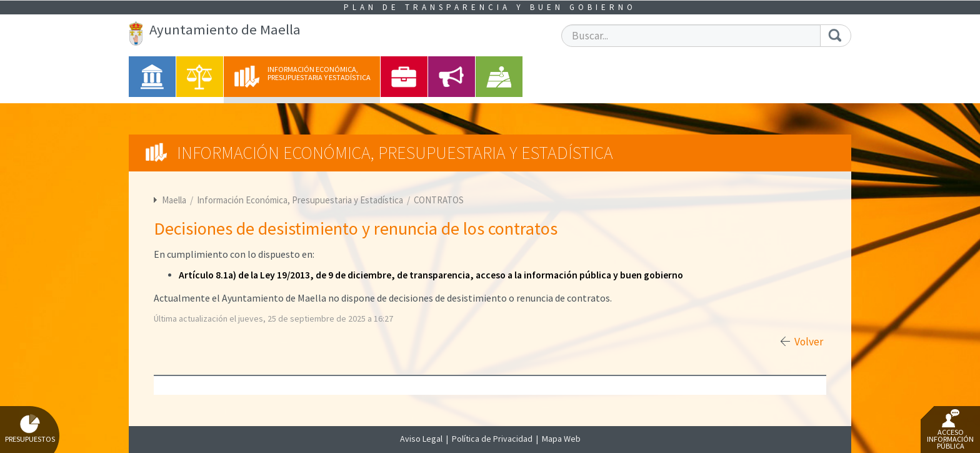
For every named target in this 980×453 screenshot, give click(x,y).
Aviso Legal (421, 439)
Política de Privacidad (492, 439)
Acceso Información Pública (950, 430)
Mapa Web (561, 439)
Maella (174, 200)
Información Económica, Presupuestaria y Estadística (301, 200)
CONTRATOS (439, 200)
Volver (809, 342)
